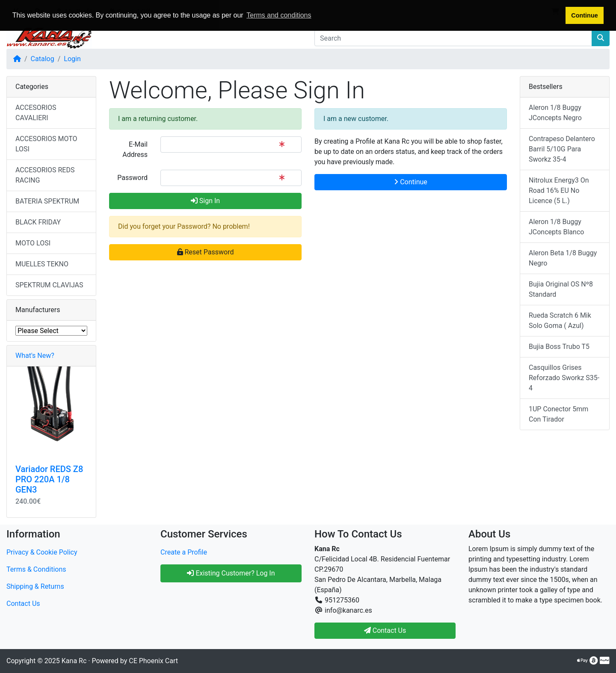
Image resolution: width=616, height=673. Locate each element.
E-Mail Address (135, 149)
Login (72, 59)
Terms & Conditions (36, 569)
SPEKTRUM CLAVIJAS (49, 285)
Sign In (205, 201)
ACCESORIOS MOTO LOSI (46, 144)
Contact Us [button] (385, 630)
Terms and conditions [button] (279, 15)
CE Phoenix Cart (153, 661)
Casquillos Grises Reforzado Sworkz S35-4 (564, 378)
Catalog (43, 59)
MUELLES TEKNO (42, 264)
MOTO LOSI (33, 243)
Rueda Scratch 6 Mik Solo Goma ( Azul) (560, 320)
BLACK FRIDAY (38, 222)
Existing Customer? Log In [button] (231, 573)
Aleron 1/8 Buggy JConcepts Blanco (556, 227)
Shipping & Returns (35, 586)
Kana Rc (74, 661)
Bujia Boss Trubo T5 (559, 347)
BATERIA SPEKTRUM (47, 201)
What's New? (35, 356)
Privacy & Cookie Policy (42, 552)
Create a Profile (184, 552)
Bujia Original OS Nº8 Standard (561, 289)
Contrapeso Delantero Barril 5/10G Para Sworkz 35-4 (562, 149)
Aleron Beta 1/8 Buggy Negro (563, 258)
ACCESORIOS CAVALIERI (36, 113)
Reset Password (206, 252)
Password (132, 178)
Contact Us (23, 604)
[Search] (453, 38)
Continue (411, 182)
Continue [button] (584, 15)
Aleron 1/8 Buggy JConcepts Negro (555, 113)
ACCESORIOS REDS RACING (45, 175)
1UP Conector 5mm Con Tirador (558, 414)
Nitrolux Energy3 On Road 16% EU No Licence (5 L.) (559, 190)
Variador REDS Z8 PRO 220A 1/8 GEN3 (49, 479)
